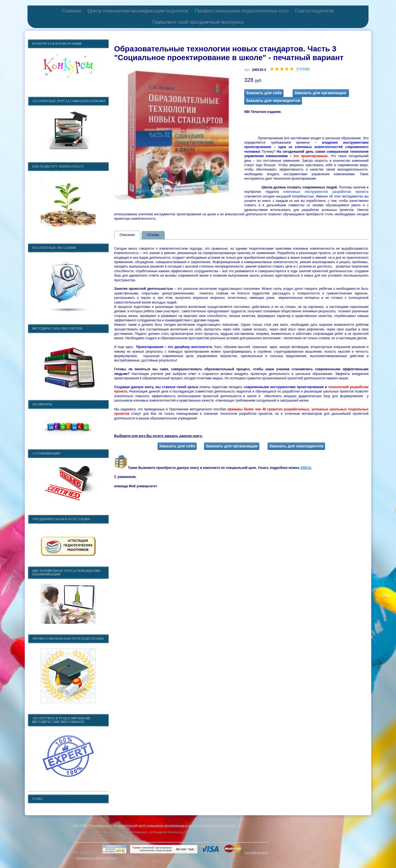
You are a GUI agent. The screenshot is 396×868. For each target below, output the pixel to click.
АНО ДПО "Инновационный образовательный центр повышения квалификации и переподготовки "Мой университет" (155, 825)
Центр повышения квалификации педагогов (138, 11)
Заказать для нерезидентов (273, 101)
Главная (72, 11)
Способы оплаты (256, 852)
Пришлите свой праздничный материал (198, 22)
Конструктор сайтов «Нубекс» (97, 858)
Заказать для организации (321, 93)
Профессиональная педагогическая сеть (242, 11)
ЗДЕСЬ (306, 468)
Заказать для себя (264, 93)
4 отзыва (303, 69)
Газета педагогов (314, 11)
